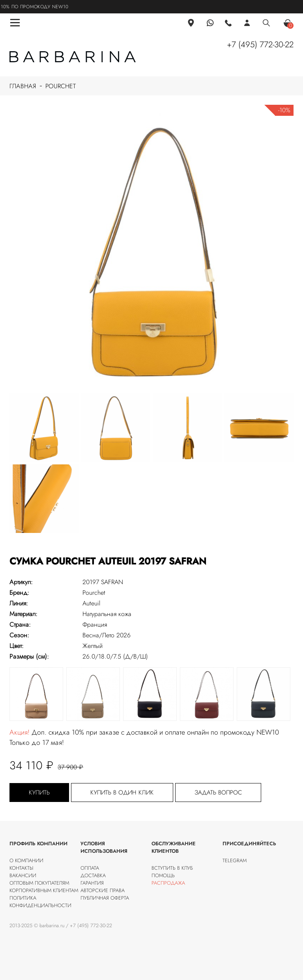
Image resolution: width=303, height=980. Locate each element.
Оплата (90, 868)
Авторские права (103, 890)
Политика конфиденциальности (40, 902)
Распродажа (168, 883)
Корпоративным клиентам (44, 890)
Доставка (93, 875)
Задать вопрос (218, 793)
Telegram (235, 860)
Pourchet (61, 86)
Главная (23, 86)
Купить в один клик (122, 793)
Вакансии (23, 875)
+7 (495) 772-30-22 (260, 45)
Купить (39, 793)
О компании (26, 860)
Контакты (21, 868)
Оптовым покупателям (39, 883)
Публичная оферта (105, 898)
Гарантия (92, 883)
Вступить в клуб (172, 868)
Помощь (163, 875)
